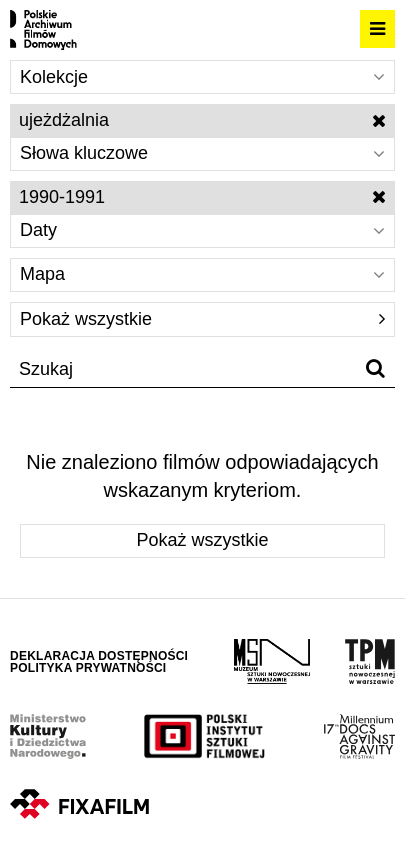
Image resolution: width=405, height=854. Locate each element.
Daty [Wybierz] (202, 230)
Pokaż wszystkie (202, 319)
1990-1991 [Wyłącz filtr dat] (202, 197)
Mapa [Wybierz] (202, 274)
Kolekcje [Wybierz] (202, 77)
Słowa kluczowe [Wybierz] (202, 153)
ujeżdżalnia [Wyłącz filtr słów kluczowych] (202, 120)
